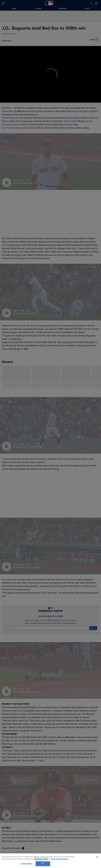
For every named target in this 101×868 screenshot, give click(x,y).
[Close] (97, 857)
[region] (50, 861)
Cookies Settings (26, 864)
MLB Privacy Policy (41, 859)
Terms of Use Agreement (60, 859)
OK (43, 864)
